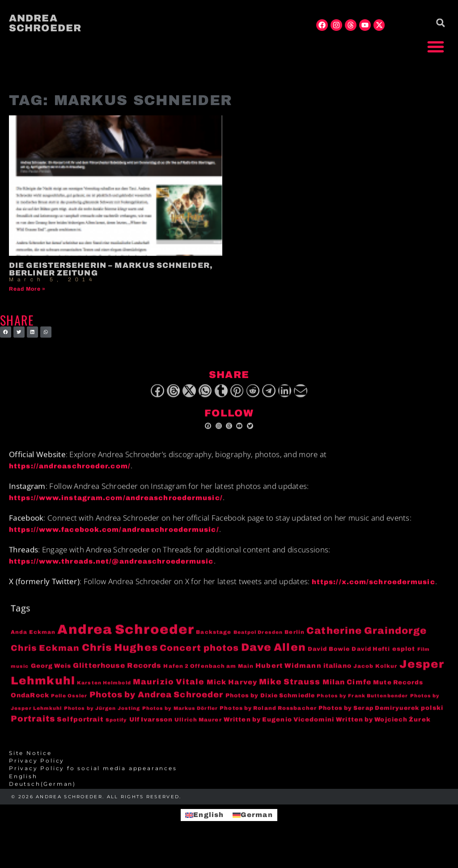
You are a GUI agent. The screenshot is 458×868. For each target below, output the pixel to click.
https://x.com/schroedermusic (373, 593)
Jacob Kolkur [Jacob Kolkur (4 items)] (375, 677)
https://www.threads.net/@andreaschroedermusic (111, 573)
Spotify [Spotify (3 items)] (117, 731)
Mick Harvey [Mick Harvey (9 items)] (232, 693)
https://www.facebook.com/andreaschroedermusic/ (114, 541)
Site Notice (30, 764)
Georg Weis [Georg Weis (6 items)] (51, 677)
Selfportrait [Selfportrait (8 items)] (80, 731)
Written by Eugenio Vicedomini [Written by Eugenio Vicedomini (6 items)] (279, 731)
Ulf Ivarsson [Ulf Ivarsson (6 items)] (151, 731)
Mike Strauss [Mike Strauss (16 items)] (290, 693)
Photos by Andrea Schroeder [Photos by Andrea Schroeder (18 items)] (157, 706)
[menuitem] (229, 788)
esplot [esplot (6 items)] (404, 660)
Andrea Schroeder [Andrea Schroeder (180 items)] (126, 641)
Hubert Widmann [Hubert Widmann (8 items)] (288, 677)
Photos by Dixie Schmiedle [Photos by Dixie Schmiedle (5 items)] (270, 707)
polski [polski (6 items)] (432, 719)
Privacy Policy (37, 772)
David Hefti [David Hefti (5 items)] (371, 661)
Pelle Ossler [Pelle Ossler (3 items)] (69, 707)
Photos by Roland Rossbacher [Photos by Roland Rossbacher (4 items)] (268, 719)
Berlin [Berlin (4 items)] (295, 644)
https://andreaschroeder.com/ (70, 478)
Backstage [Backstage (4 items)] (214, 644)
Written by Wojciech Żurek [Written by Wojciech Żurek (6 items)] (383, 731)
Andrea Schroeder (45, 23)
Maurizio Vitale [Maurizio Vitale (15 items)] (169, 693)
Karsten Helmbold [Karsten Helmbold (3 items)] (104, 694)
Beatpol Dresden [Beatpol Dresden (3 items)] (258, 644)
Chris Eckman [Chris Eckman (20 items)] (45, 660)
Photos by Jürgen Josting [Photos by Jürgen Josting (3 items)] (102, 719)
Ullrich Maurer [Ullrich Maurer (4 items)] (198, 731)
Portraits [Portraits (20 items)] (33, 730)
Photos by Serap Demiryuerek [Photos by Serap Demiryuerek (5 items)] (369, 719)
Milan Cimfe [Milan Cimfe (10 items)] (347, 693)
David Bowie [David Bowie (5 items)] (329, 661)
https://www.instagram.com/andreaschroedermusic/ (116, 509)
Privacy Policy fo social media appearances (93, 779)
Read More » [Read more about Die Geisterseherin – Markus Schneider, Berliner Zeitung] (27, 289)
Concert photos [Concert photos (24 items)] (199, 659)
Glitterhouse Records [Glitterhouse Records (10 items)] (117, 676)
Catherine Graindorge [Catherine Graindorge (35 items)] (367, 642)
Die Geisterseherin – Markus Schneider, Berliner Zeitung (111, 269)
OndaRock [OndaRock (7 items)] (30, 707)
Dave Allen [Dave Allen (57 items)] (274, 659)
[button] (436, 47)
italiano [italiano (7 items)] (337, 677)
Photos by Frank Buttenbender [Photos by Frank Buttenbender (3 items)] (362, 707)
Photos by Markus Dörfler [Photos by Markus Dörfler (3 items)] (180, 719)
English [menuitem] (208, 815)
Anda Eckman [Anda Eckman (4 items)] (33, 644)
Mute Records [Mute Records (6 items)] (398, 693)
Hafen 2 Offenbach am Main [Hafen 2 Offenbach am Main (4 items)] (208, 677)
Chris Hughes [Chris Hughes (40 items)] (120, 659)
